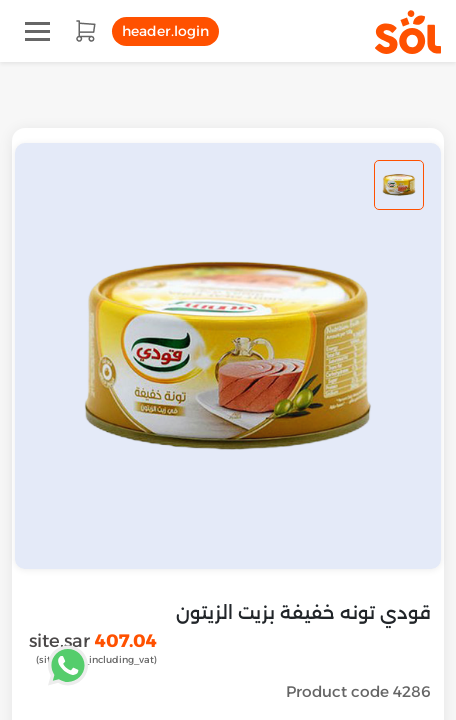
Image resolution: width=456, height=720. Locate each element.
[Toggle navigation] (37, 31)
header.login (165, 31)
